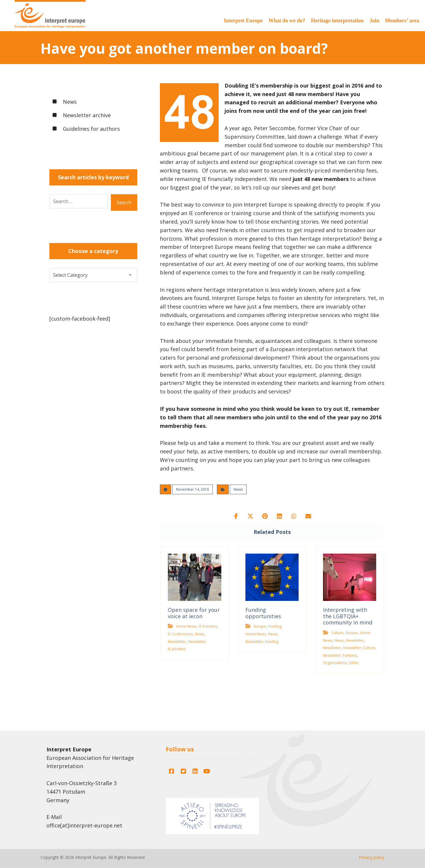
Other (354, 663)
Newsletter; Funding (262, 642)
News (238, 489)
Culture (337, 633)
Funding (275, 627)
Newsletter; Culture (359, 648)
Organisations (335, 663)
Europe (260, 627)
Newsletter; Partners (340, 655)
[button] (235, 516)
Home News (186, 627)
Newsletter (177, 642)
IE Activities (208, 627)
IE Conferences (180, 634)
